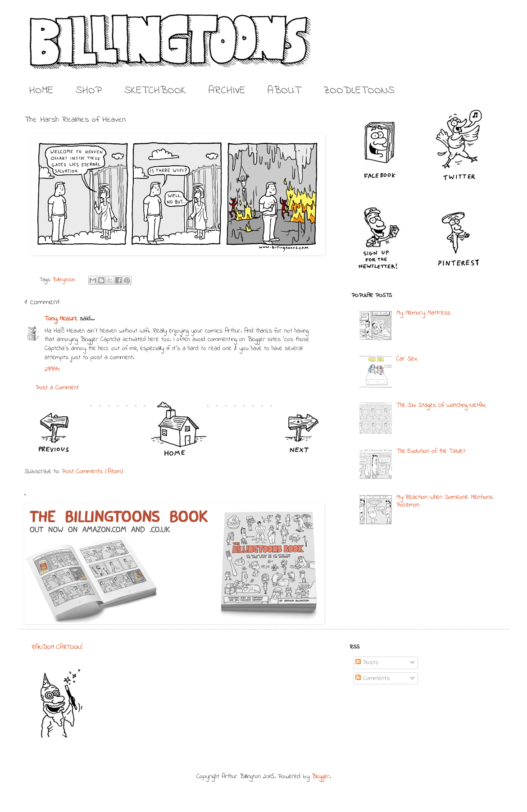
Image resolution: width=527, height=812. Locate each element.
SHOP (89, 91)
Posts (367, 663)
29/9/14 (52, 369)
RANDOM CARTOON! (57, 647)
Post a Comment (57, 388)
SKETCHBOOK (155, 91)
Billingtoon (64, 280)
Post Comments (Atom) (92, 472)
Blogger (321, 777)
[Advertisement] (259, 699)
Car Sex (407, 359)
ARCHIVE (227, 91)
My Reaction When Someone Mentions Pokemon (445, 501)
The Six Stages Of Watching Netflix (441, 405)
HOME (41, 91)
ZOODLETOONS (359, 91)
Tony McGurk (61, 319)
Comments (373, 678)
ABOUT (284, 91)
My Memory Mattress (423, 313)
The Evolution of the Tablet (431, 451)
